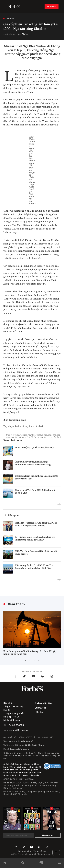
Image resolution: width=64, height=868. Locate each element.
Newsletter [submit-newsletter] (48, 835)
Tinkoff (40, 426)
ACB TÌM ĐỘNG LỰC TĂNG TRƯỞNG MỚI (35, 448)
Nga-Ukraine (15, 426)
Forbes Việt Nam (44, 703)
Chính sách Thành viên (28, 775)
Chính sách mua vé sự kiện (17, 770)
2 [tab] (30, 661)
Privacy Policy (24, 851)
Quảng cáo (40, 708)
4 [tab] (38, 661)
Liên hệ (39, 712)
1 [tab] (26, 661)
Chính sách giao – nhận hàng (25, 767)
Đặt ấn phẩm (52, 7)
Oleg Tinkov (29, 426)
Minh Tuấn (20, 420)
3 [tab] (34, 661)
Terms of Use (40, 851)
